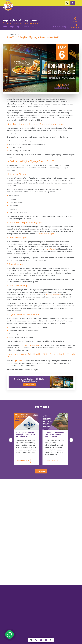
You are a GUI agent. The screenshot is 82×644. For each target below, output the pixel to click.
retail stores (50, 249)
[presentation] (11, 440)
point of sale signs (46, 234)
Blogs (12, 27)
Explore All (41, 471)
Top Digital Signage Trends (27, 27)
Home (5, 27)
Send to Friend (75, 26)
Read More (23, 461)
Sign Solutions (20, 361)
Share (75, 19)
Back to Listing (60, 27)
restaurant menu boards (30, 345)
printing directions (53, 295)
